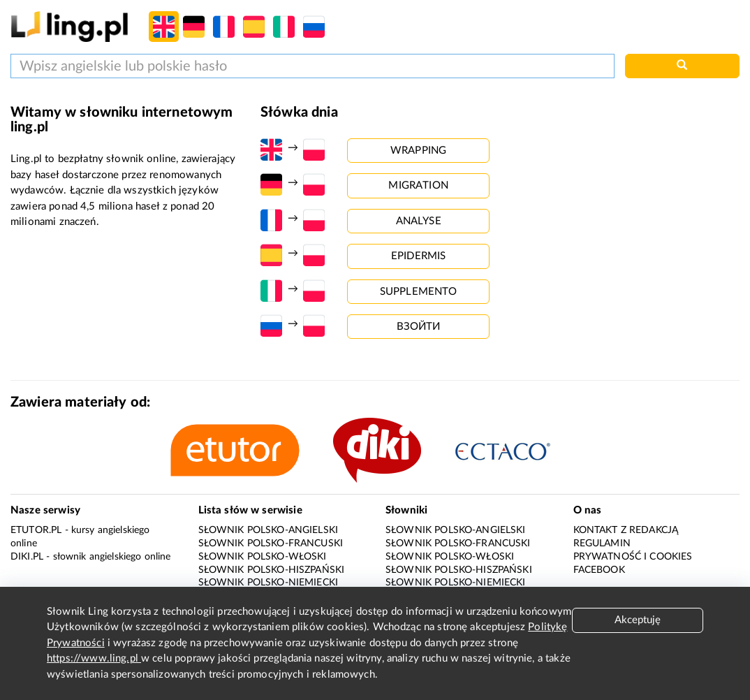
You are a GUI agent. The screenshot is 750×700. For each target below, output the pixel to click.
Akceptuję (638, 620)
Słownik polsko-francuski (271, 544)
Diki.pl (27, 557)
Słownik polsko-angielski (269, 530)
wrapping (418, 151)
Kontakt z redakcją (626, 530)
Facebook (599, 570)
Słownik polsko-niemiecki (269, 583)
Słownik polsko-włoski (263, 557)
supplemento (419, 292)
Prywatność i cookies (633, 557)
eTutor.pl (36, 530)
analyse (419, 221)
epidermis (418, 256)
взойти (419, 327)
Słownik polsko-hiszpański (272, 570)
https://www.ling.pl (94, 658)
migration (418, 185)
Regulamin (602, 544)
